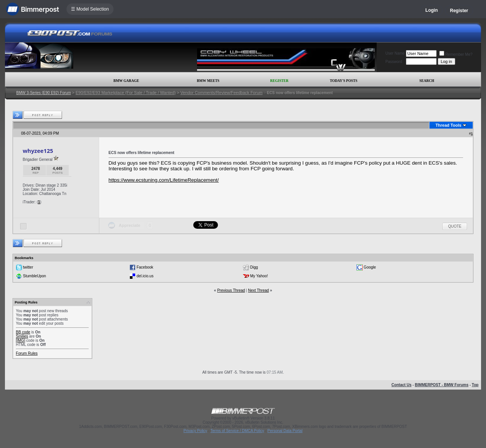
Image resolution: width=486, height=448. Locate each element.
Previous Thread (231, 290)
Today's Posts (344, 81)
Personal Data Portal (285, 431)
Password (394, 62)
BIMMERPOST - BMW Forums (442, 385)
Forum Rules (27, 353)
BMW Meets (208, 81)
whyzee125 (38, 151)
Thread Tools (448, 125)
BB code (23, 332)
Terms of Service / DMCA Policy (237, 431)
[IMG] (21, 340)
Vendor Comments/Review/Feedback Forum (221, 93)
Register (459, 11)
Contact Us (402, 385)
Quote (455, 226)
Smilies (22, 336)
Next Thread (258, 290)
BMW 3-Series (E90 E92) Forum (44, 93)
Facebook (145, 267)
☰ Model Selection (90, 9)
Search (427, 81)
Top (475, 385)
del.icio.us (145, 276)
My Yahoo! (259, 276)
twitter (28, 267)
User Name (395, 53)
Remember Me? (456, 54)
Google (370, 267)
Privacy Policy (195, 431)
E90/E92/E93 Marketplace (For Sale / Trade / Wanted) (126, 93)
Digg (254, 267)
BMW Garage (126, 81)
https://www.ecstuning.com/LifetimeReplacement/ (164, 180)
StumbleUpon (35, 276)
